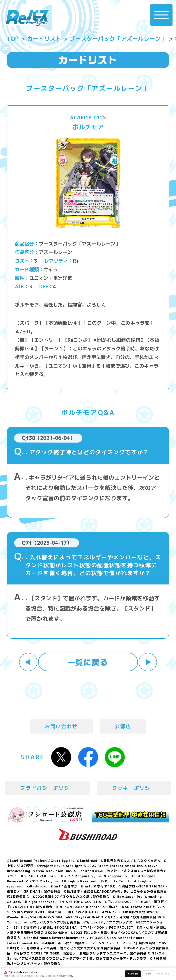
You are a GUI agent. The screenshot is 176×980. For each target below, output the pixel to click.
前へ (28, 662)
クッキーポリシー (134, 788)
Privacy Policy (66, 976)
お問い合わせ (61, 726)
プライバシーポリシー (48, 788)
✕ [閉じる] (172, 971)
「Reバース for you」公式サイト (27, 18)
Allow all (133, 974)
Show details (163, 974)
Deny (149, 974)
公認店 (123, 726)
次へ (148, 662)
